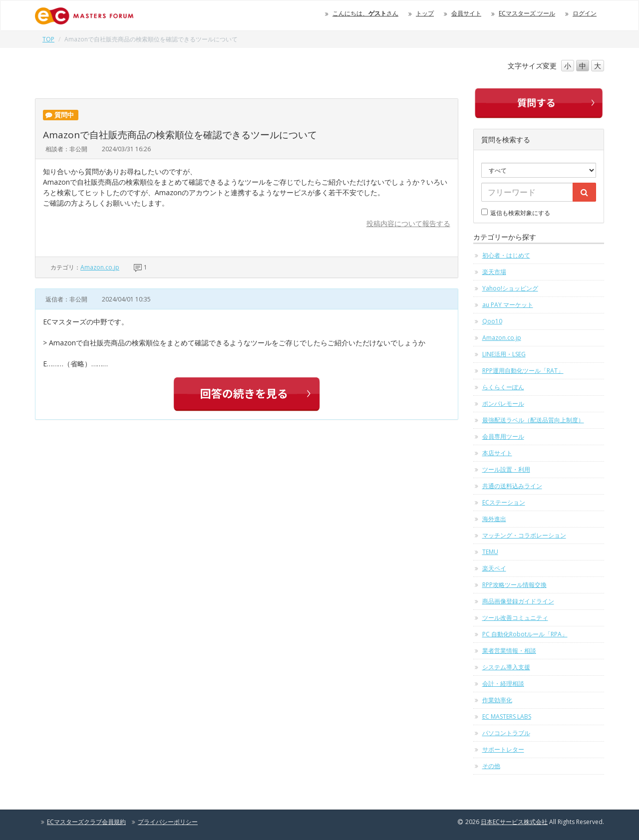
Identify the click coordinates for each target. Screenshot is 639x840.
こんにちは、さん (365, 13)
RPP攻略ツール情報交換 (514, 585)
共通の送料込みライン (512, 486)
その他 (491, 766)
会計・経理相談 (503, 684)
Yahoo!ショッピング (510, 288)
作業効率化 (497, 700)
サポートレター (503, 749)
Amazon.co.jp (100, 267)
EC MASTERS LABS (507, 716)
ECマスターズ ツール (527, 13)
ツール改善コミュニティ (515, 618)
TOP (48, 39)
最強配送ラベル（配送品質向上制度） (533, 420)
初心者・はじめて (506, 255)
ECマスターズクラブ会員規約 (86, 822)
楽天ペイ (494, 568)
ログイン (585, 13)
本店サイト (497, 453)
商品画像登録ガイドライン (518, 601)
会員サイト (466, 13)
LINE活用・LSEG (504, 354)
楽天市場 (494, 272)
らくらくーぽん (503, 387)
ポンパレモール (503, 404)
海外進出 (494, 519)
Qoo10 (492, 321)
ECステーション (504, 502)
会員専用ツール (503, 436)
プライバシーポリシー (168, 822)
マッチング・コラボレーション (524, 535)
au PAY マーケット (508, 305)
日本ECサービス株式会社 (514, 822)
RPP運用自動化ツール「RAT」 (523, 371)
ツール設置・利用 (506, 469)
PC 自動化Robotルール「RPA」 (525, 634)
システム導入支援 (506, 667)
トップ (425, 13)
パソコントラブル (506, 733)
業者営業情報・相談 (509, 651)
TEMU (490, 552)
